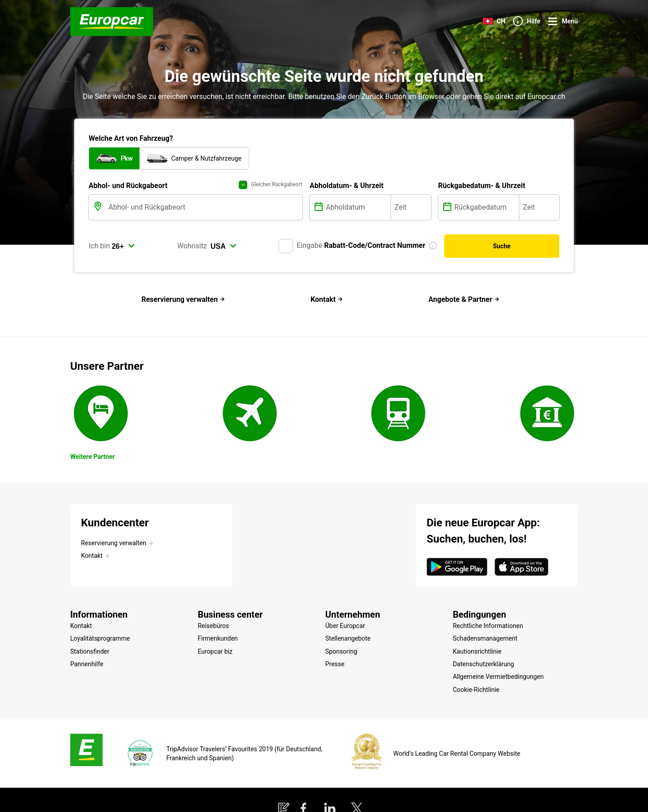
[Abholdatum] (357, 207)
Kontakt (327, 299)
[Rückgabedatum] (486, 207)
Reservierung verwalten (183, 299)
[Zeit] (411, 207)
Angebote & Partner (464, 299)
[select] (123, 246)
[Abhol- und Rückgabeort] (205, 207)
